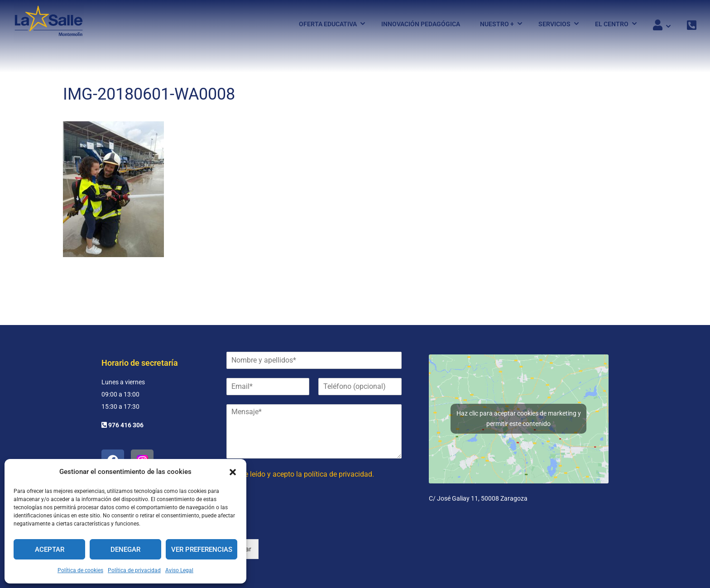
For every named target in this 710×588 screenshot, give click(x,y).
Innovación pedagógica (421, 24)
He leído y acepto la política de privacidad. (307, 474)
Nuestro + (497, 24)
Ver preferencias (202, 550)
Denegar (125, 550)
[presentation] (295, 524)
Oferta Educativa (328, 24)
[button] (233, 472)
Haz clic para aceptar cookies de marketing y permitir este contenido (519, 418)
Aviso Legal (179, 570)
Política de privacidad (134, 570)
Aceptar (50, 550)
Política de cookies (80, 570)
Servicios (554, 24)
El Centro (612, 24)
